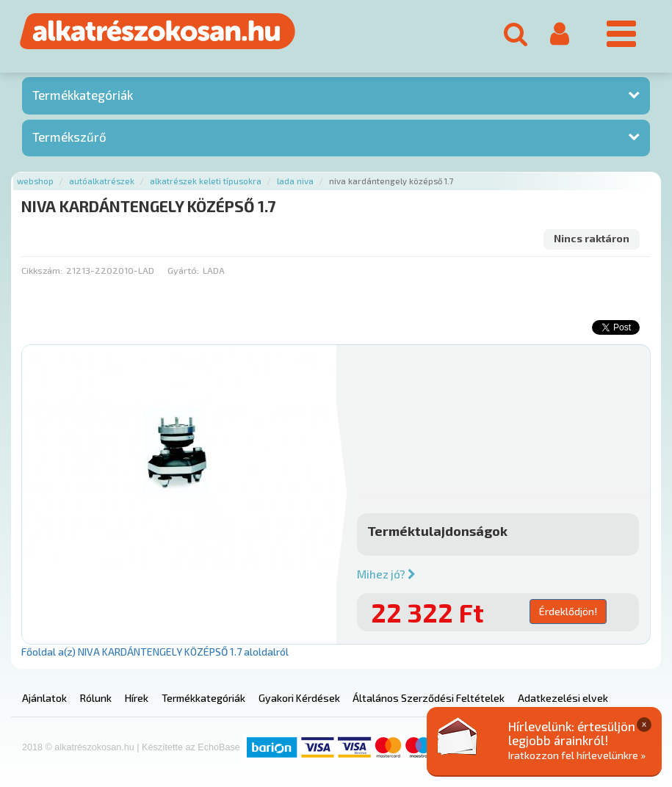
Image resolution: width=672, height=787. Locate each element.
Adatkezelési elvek (563, 698)
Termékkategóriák (83, 95)
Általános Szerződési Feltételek (429, 698)
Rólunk (96, 698)
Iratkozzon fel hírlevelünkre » (577, 755)
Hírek (137, 698)
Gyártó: (183, 270)
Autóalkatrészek (102, 181)
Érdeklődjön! (568, 611)
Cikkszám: (42, 270)
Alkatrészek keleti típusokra (206, 181)
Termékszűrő (69, 137)
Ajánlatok (44, 698)
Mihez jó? (386, 574)
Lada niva (295, 181)
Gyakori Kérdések (299, 698)
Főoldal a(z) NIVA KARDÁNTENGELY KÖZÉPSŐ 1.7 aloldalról (155, 652)
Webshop (35, 181)
